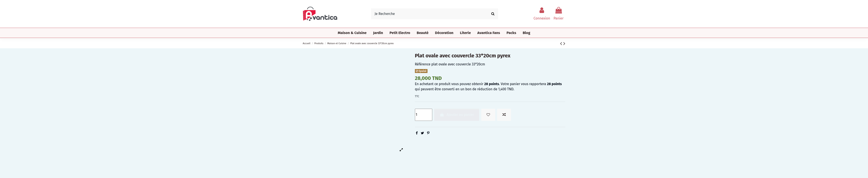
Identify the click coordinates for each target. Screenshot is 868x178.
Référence (423, 64)
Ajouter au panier (457, 115)
